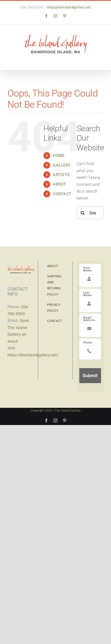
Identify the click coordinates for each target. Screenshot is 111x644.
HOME (59, 156)
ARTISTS (61, 175)
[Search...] (90, 213)
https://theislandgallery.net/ (33, 355)
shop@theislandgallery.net (69, 7)
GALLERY (62, 165)
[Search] (83, 213)
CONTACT (62, 194)
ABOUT (59, 184)
